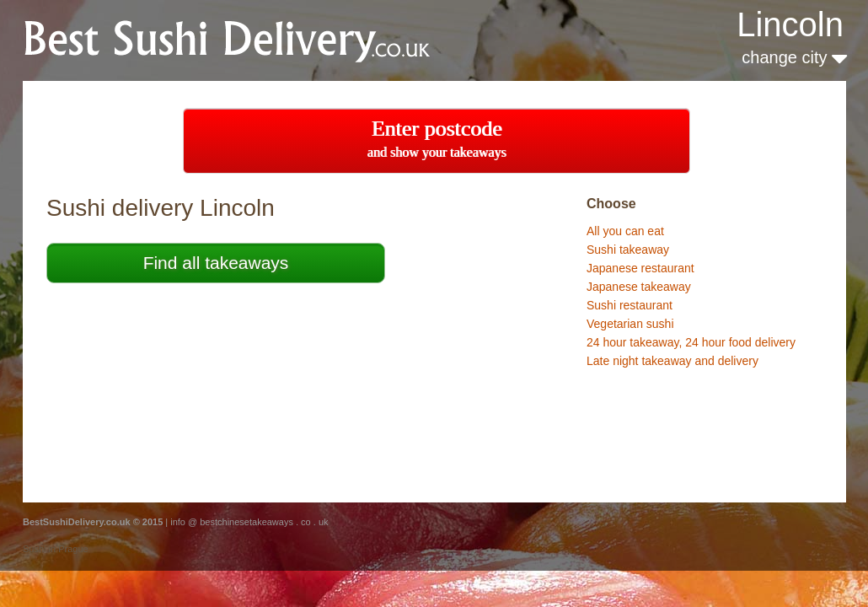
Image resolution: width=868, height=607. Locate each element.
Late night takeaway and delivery (672, 361)
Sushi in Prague (56, 549)
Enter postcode (437, 138)
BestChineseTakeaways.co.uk (247, 39)
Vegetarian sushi (630, 324)
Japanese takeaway (639, 287)
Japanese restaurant (640, 268)
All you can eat (625, 231)
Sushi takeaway (628, 250)
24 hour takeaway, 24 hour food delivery (691, 342)
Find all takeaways (216, 263)
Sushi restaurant (630, 305)
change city (794, 57)
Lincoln (790, 24)
